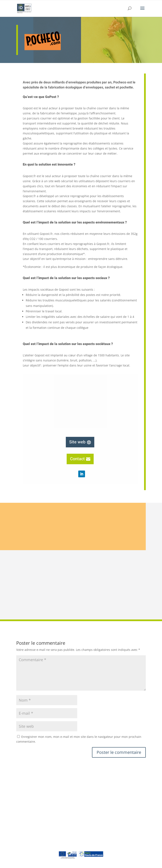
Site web (77, 442)
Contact (77, 459)
